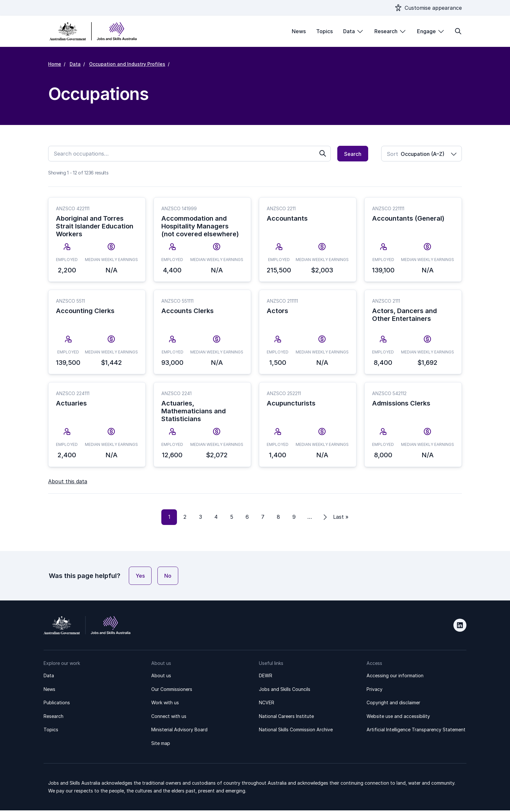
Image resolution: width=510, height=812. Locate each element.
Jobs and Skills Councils (285, 691)
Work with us (165, 704)
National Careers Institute (286, 718)
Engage (426, 31)
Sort (392, 154)
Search (353, 154)
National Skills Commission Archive (296, 731)
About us (161, 677)
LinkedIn (460, 627)
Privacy (375, 691)
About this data (68, 483)
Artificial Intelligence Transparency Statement (416, 731)
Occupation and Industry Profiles (127, 64)
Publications (57, 704)
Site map (161, 745)
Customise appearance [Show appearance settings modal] (433, 8)
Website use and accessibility (398, 718)
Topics (324, 31)
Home (55, 64)
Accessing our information (395, 677)
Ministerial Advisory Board (179, 731)
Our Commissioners (172, 691)
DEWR (266, 677)
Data (349, 31)
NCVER (267, 704)
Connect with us (169, 718)
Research (386, 31)
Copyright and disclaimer (393, 704)
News (299, 31)
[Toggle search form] (458, 31)
